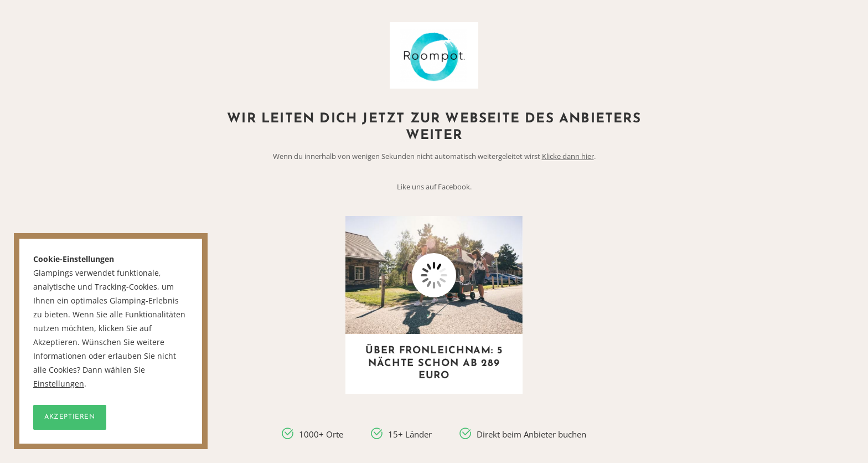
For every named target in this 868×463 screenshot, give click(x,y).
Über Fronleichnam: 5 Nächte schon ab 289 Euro (434, 363)
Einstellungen (59, 384)
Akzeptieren (70, 417)
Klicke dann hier (568, 156)
